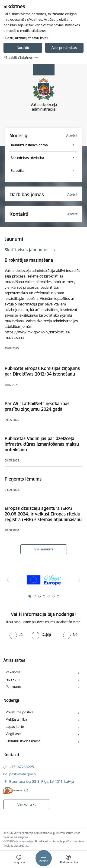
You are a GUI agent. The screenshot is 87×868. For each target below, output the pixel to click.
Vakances (13, 672)
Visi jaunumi (44, 549)
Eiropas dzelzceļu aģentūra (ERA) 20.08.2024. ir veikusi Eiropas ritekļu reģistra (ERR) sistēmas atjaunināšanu (43, 514)
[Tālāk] (79, 580)
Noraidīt (23, 48)
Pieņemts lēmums (23, 479)
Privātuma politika (19, 712)
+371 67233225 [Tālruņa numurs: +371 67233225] (22, 767)
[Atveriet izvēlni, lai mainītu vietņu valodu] (19, 860)
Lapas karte (15, 727)
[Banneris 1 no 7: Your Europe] (43, 580)
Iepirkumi (13, 679)
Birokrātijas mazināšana (29, 260)
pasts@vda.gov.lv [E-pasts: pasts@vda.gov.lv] (23, 774)
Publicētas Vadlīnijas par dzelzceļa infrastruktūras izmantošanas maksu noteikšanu (42, 444)
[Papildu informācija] (26, 790)
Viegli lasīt (13, 734)
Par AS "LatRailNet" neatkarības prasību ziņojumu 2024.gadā (37, 406)
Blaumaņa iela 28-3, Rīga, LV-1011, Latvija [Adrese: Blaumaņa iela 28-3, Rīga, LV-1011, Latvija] (42, 782)
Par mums (14, 687)
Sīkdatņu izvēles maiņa (23, 741)
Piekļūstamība (16, 719)
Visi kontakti (27, 804)
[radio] (16, 634)
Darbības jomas (27, 195)
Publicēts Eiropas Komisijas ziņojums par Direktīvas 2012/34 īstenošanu (42, 371)
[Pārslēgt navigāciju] (44, 858)
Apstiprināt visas (64, 48)
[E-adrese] (13, 790)
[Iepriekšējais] (8, 580)
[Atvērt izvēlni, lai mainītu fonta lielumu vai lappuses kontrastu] (68, 860)
